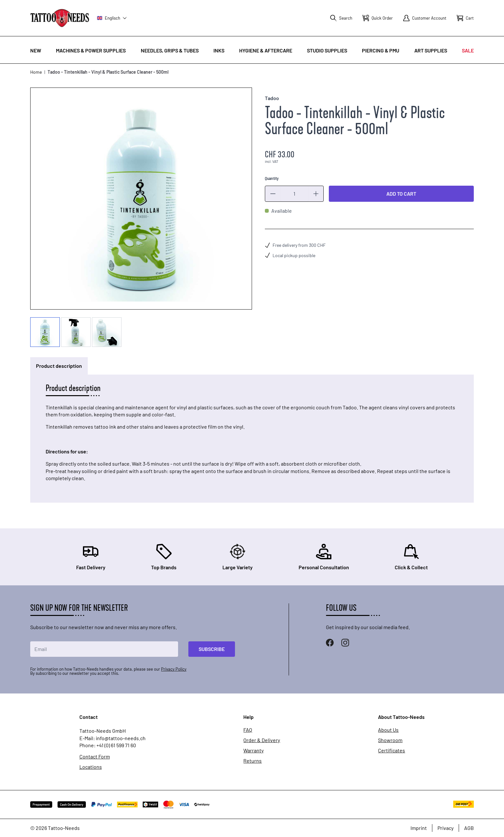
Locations (91, 767)
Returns (252, 761)
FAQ (248, 730)
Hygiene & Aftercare (266, 50)
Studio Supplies (327, 50)
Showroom (390, 740)
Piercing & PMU (381, 50)
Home (36, 72)
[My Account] (425, 18)
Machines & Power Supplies (91, 50)
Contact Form (95, 757)
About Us (388, 730)
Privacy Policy (174, 669)
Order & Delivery (262, 740)
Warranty (253, 750)
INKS (219, 50)
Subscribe (212, 649)
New (36, 50)
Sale (468, 50)
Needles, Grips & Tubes (170, 50)
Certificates (392, 750)
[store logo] (60, 18)
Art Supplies (431, 50)
